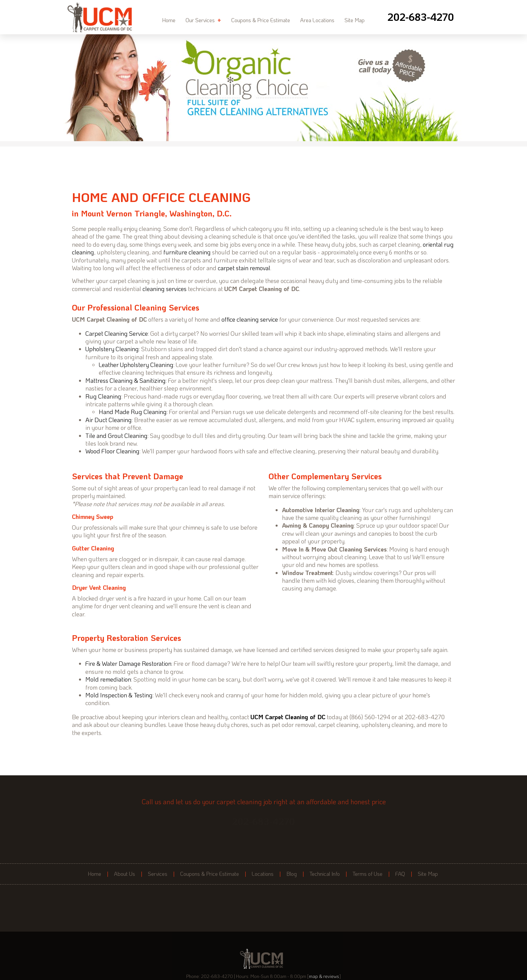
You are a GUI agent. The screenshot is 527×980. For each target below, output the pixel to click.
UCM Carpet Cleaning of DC (288, 717)
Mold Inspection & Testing (119, 695)
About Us (125, 874)
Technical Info (325, 874)
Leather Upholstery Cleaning (136, 365)
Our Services (203, 20)
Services (158, 874)
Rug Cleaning (103, 396)
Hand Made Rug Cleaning (133, 412)
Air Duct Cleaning (109, 420)
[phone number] (421, 17)
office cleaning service (250, 319)
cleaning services (165, 289)
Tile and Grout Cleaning (116, 436)
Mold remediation (108, 679)
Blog (292, 874)
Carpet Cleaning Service (117, 333)
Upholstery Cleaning (112, 349)
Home (169, 20)
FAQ (400, 874)
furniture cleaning (187, 252)
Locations (263, 874)
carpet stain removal (244, 268)
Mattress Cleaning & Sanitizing (126, 380)
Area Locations (317, 20)
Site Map (355, 20)
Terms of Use (368, 874)
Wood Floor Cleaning (112, 451)
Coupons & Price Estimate (261, 20)
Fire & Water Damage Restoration (128, 663)
